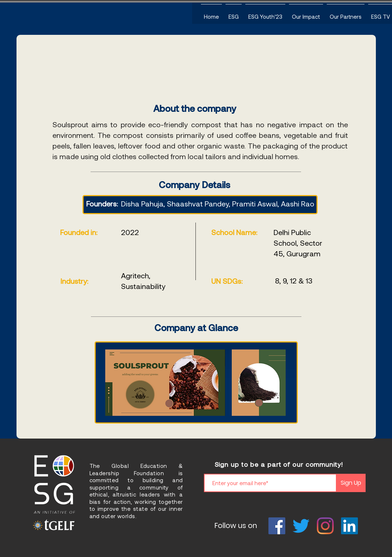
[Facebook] (277, 526)
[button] (234, 13)
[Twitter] (301, 526)
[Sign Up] (351, 483)
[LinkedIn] (349, 526)
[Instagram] (325, 526)
